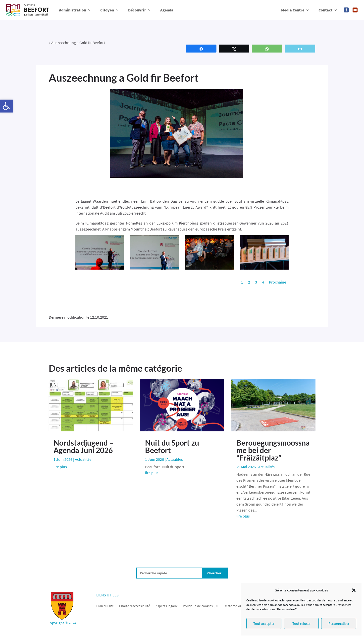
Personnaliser (339, 623)
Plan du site (105, 606)
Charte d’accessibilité (135, 606)
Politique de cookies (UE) (201, 606)
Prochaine (278, 282)
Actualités (83, 459)
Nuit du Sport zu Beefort (172, 446)
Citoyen (107, 10)
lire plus (60, 467)
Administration (73, 10)
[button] (6, 106)
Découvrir (137, 10)
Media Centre (293, 10)
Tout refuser (301, 623)
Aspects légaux (166, 606)
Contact (325, 10)
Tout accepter (264, 623)
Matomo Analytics (238, 606)
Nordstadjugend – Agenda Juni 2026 (83, 446)
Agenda (167, 10)
